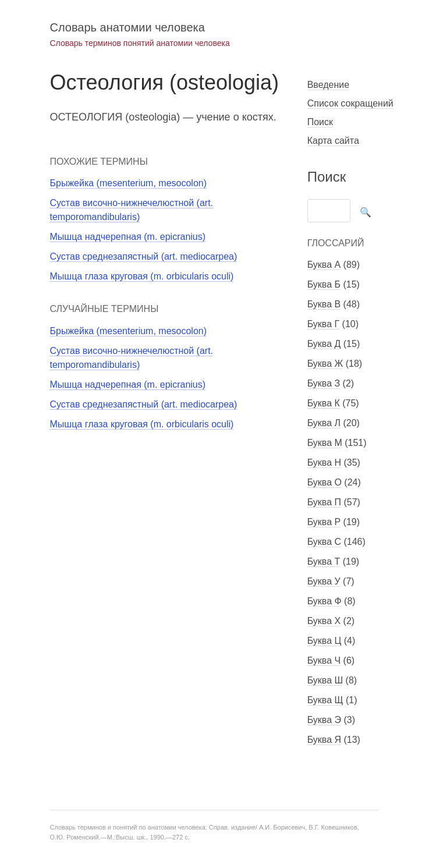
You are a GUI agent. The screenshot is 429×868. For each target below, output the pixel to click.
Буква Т (324, 561)
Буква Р (324, 522)
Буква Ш (325, 680)
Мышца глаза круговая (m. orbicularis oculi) (141, 276)
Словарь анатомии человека (127, 27)
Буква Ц (325, 641)
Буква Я (324, 740)
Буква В (324, 304)
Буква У (324, 581)
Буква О (325, 482)
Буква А (324, 265)
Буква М (325, 443)
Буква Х (324, 621)
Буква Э (324, 720)
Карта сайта (333, 141)
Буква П (324, 502)
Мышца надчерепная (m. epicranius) (127, 237)
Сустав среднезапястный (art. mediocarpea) (143, 256)
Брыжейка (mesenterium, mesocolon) (128, 183)
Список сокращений (350, 103)
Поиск (320, 122)
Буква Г (323, 324)
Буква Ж (325, 364)
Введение (328, 85)
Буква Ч (324, 660)
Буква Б (324, 284)
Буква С (324, 542)
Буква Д (324, 344)
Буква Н (324, 463)
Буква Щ (325, 700)
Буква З (324, 383)
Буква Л (324, 423)
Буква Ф (325, 601)
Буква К (324, 403)
